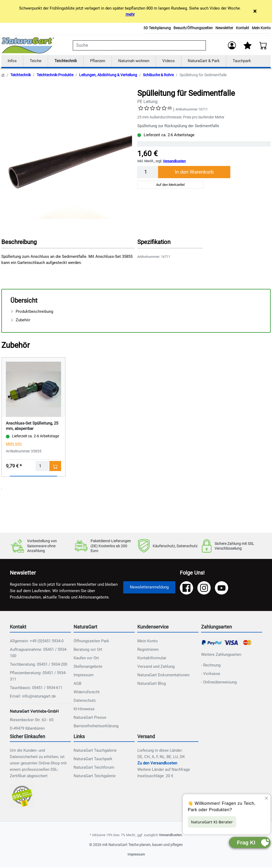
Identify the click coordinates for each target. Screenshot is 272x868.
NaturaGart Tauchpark (93, 759)
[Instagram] (204, 588)
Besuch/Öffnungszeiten (193, 28)
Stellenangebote (88, 667)
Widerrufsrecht (87, 692)
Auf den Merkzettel (170, 185)
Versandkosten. (171, 835)
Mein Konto (261, 28)
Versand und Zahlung (156, 667)
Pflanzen (98, 61)
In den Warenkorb (194, 172)
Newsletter (224, 28)
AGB (77, 684)
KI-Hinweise (84, 709)
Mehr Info (14, 444)
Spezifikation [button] (154, 242)
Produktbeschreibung (32, 312)
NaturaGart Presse (90, 718)
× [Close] (255, 11)
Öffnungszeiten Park (91, 641)
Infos (12, 61)
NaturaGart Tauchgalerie (95, 751)
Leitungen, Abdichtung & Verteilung (108, 75)
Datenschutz (85, 701)
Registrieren (148, 650)
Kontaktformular (152, 658)
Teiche (36, 61)
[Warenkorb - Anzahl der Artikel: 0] (263, 45)
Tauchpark (242, 61)
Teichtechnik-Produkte (55, 75)
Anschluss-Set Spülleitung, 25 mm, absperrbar (32, 426)
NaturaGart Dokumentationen (163, 675)
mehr (130, 14)
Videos (169, 61)
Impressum (84, 675)
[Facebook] (186, 588)
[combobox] (139, 45)
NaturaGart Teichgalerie (95, 776)
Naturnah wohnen (134, 61)
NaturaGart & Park (204, 61)
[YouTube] (222, 588)
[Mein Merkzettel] (248, 45)
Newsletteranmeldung (149, 587)
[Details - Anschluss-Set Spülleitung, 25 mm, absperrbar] (33, 389)
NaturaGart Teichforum (94, 768)
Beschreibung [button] (19, 242)
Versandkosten (174, 162)
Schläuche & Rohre (158, 75)
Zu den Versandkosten (157, 764)
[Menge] (148, 172)
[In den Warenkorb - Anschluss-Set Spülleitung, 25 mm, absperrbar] (55, 466)
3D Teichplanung (157, 28)
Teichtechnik (66, 61)
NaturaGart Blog (152, 684)
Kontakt (243, 28)
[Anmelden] (232, 45)
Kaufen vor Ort (86, 658)
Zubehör (20, 320)
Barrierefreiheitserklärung (96, 726)
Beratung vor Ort (88, 650)
